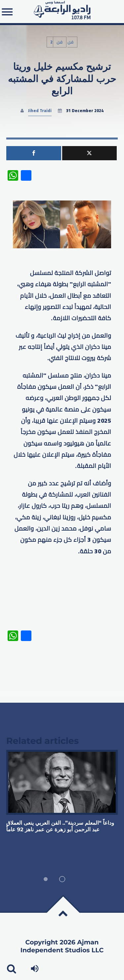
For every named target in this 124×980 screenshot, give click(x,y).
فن (60, 42)
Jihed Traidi (40, 111)
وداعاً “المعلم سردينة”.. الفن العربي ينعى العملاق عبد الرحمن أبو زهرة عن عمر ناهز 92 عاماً (60, 827)
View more (62, 782)
